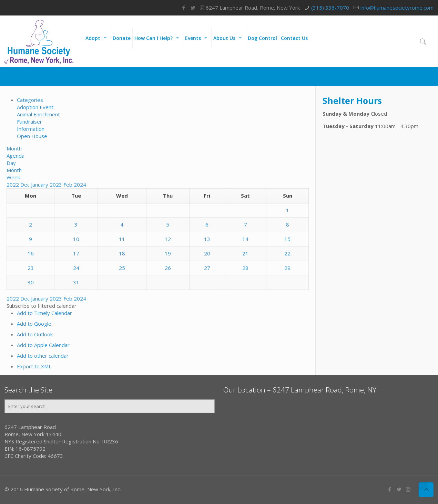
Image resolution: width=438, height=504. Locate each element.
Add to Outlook (35, 334)
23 (31, 268)
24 (76, 268)
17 (76, 253)
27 (207, 268)
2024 (80, 185)
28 (245, 268)
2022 (13, 185)
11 (122, 239)
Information (31, 129)
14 (245, 239)
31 (76, 282)
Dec (26, 185)
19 (168, 253)
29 (287, 268)
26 (168, 268)
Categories (30, 100)
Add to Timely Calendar (44, 313)
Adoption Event (35, 107)
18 (122, 253)
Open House (32, 136)
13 (207, 239)
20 (207, 253)
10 (76, 239)
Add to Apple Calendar (43, 345)
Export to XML (34, 366)
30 (31, 282)
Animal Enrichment (38, 114)
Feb (69, 185)
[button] (42, 306)
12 (168, 239)
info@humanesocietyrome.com (397, 8)
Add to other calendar (43, 356)
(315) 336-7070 (330, 8)
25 (122, 268)
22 (287, 253)
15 (287, 239)
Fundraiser (29, 122)
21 (245, 253)
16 (31, 253)
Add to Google (34, 324)
